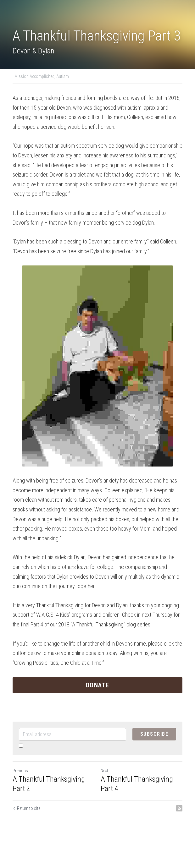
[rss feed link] (179, 808)
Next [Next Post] (104, 771)
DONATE (98, 685)
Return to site (26, 808)
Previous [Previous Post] (20, 771)
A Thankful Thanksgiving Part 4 (137, 784)
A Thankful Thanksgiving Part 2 (49, 784)
